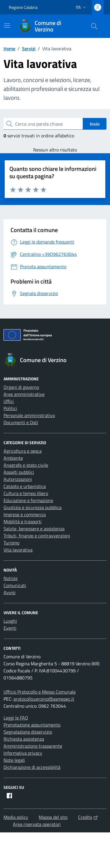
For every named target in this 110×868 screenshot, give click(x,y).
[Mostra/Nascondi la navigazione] (7, 26)
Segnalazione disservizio (28, 732)
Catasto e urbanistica (25, 486)
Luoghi (10, 621)
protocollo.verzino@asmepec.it (44, 699)
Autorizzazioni (18, 479)
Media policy (16, 817)
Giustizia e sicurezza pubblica (33, 507)
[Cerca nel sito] (94, 26)
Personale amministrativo (29, 415)
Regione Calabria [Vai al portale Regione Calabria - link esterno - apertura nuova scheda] (23, 7)
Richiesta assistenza (24, 739)
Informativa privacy (23, 753)
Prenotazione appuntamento (32, 725)
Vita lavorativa (18, 550)
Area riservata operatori (37, 824)
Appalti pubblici (19, 472)
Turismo (11, 543)
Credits (88, 817)
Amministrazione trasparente (33, 746)
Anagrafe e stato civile (26, 465)
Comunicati (15, 585)
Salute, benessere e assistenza (34, 529)
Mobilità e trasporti (23, 522)
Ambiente (13, 458)
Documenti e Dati (21, 422)
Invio (95, 124)
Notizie (11, 578)
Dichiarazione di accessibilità (32, 767)
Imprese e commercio (25, 514)
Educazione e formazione (28, 500)
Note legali (14, 760)
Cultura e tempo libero (26, 493)
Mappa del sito (53, 817)
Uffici (9, 401)
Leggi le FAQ (16, 718)
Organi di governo (21, 387)
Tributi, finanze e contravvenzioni (37, 536)
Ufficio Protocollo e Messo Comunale (40, 692)
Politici (10, 408)
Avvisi (10, 592)
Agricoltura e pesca (23, 451)
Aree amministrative (24, 394)
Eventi (10, 628)
